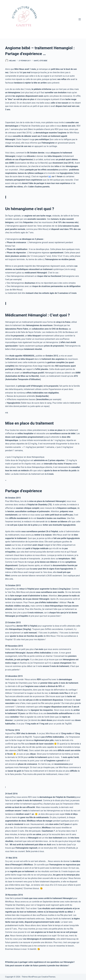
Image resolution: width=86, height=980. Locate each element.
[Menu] (80, 19)
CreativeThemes (48, 977)
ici (50, 176)
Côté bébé (43, 61)
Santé (36, 61)
